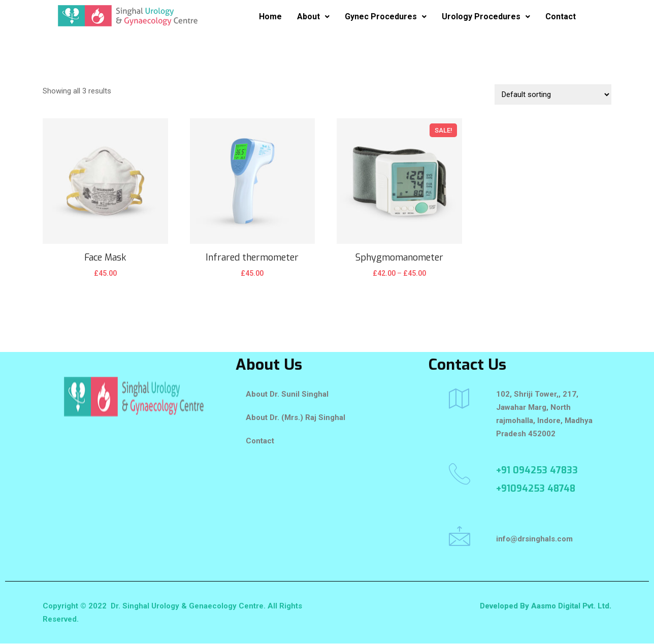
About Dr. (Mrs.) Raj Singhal (296, 417)
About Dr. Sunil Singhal (287, 394)
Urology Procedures (486, 17)
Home (270, 17)
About (313, 17)
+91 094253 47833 (537, 470)
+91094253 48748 (536, 489)
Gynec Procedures (386, 17)
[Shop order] (553, 94)
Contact (561, 17)
